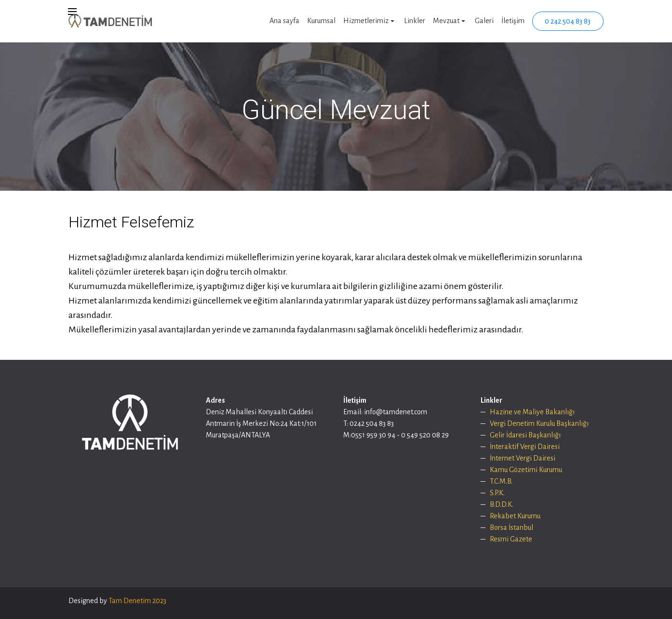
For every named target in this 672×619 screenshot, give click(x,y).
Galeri (484, 21)
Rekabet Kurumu (515, 516)
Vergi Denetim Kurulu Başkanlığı (539, 423)
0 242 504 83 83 (568, 21)
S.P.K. (497, 493)
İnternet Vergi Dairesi (523, 458)
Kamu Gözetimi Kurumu (526, 470)
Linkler (415, 21)
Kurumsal (321, 21)
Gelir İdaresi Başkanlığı (526, 435)
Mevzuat (446, 21)
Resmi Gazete (511, 539)
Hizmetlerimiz (366, 21)
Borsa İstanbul (511, 527)
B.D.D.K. (502, 504)
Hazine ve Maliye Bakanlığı (532, 412)
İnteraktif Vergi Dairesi (525, 447)
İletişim (513, 21)
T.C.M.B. (501, 481)
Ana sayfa (284, 21)
